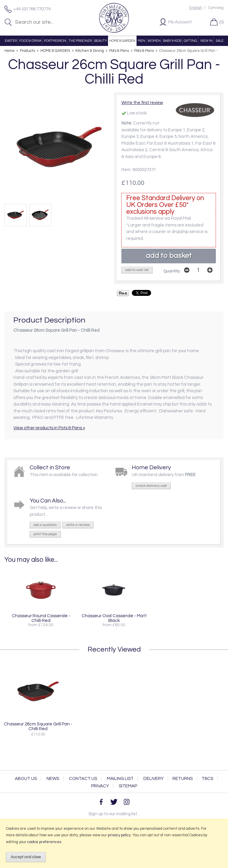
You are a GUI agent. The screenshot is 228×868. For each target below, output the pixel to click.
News (53, 779)
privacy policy (119, 835)
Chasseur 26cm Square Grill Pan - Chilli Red (38, 726)
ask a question (45, 525)
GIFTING (190, 41)
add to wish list (137, 270)
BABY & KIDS (172, 41)
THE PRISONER (80, 41)
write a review (78, 525)
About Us (26, 779)
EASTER (11, 41)
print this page (45, 534)
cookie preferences (44, 842)
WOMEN (154, 41)
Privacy (100, 786)
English (196, 8)
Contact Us (83, 779)
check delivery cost (151, 486)
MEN (141, 41)
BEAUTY (100, 41)
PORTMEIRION (55, 41)
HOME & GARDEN (122, 41)
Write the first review (142, 103)
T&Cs (207, 779)
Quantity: (172, 271)
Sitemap (128, 786)
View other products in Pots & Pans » (49, 428)
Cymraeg (216, 8)
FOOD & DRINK (30, 41)
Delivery (153, 779)
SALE (220, 41)
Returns (183, 779)
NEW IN (206, 41)
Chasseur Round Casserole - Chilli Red (41, 618)
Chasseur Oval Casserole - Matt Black (114, 618)
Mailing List (120, 779)
